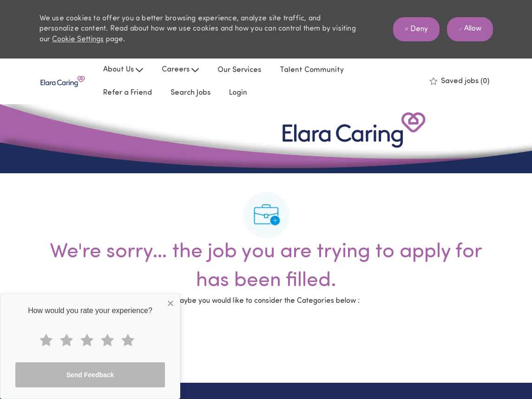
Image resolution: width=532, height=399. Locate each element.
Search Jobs (190, 93)
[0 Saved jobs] (460, 81)
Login (238, 93)
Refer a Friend (128, 93)
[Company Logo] (63, 82)
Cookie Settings (78, 39)
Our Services (239, 70)
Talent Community (312, 70)
